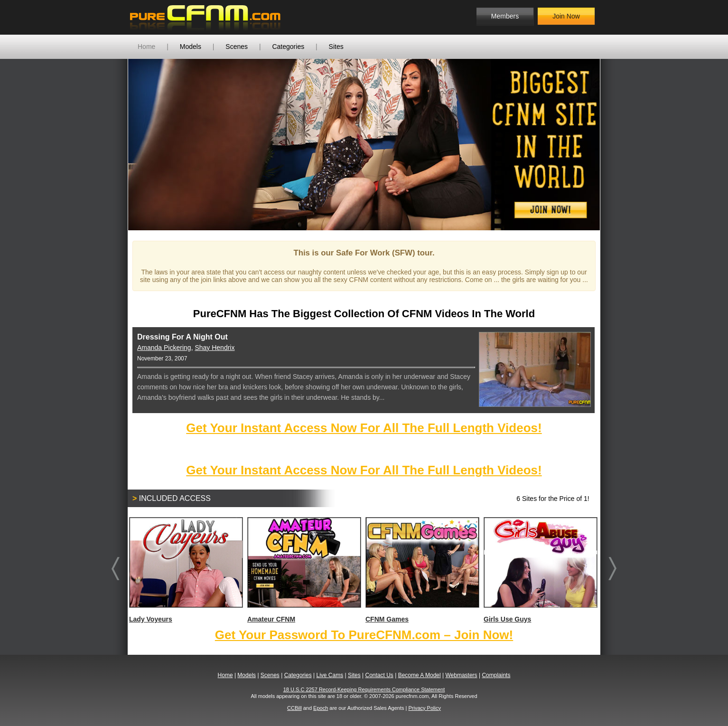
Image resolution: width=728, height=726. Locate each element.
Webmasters (461, 675)
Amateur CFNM (304, 570)
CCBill (294, 708)
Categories (288, 47)
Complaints (496, 675)
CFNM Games (422, 570)
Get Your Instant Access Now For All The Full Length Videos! (364, 428)
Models (191, 47)
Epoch (321, 708)
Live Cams (330, 675)
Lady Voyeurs (186, 570)
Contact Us (379, 675)
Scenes (237, 47)
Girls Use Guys (540, 570)
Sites (336, 47)
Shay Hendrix (215, 348)
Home (146, 47)
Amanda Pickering (164, 348)
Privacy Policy (424, 708)
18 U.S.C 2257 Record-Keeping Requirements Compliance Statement (364, 689)
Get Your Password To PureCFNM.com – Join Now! (364, 635)
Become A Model (420, 675)
